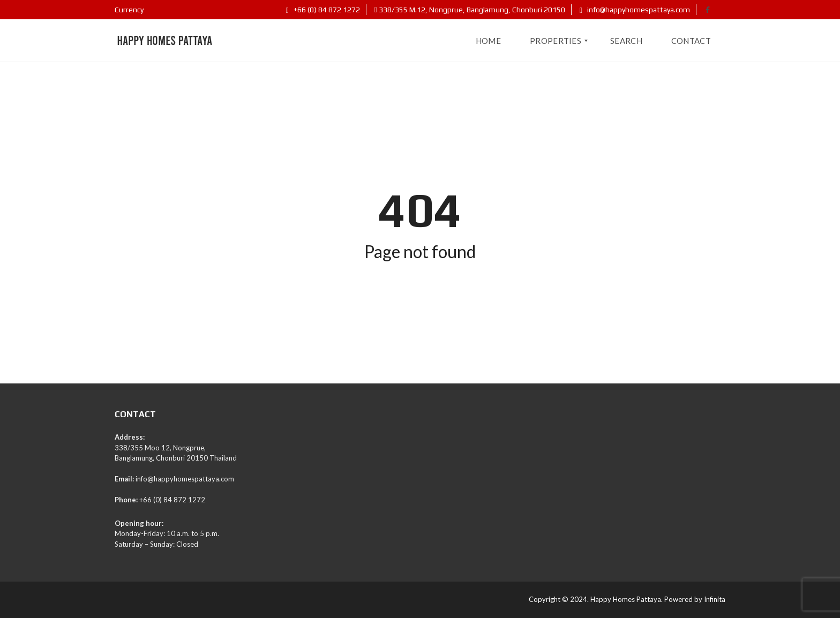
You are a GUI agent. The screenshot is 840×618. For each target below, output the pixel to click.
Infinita (715, 599)
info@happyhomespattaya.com (635, 10)
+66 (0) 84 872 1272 (323, 10)
